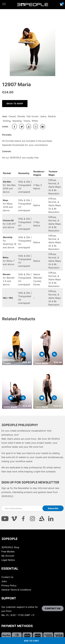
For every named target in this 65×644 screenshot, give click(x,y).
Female (21, 116)
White (35, 121)
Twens (27, 121)
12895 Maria (41, 363)
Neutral (52, 116)
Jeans (43, 116)
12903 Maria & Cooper (11, 362)
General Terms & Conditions (16, 590)
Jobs (4, 581)
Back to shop (15, 103)
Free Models (8, 552)
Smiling (7, 121)
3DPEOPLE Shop (10, 547)
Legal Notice (8, 560)
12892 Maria (41, 407)
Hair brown (32, 116)
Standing (17, 121)
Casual (12, 116)
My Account (8, 556)
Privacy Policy (9, 585)
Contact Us (7, 577)
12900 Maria (10, 407)
